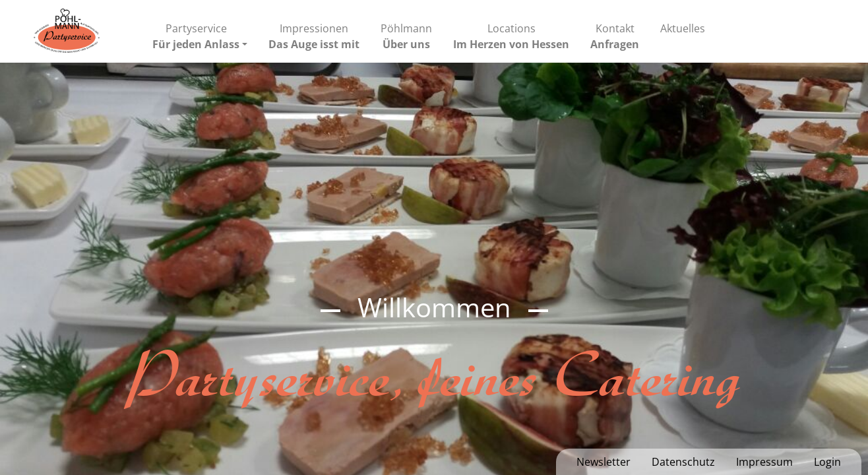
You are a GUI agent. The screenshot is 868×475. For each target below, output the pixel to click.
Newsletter (604, 462)
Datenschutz (683, 462)
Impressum (764, 462)
